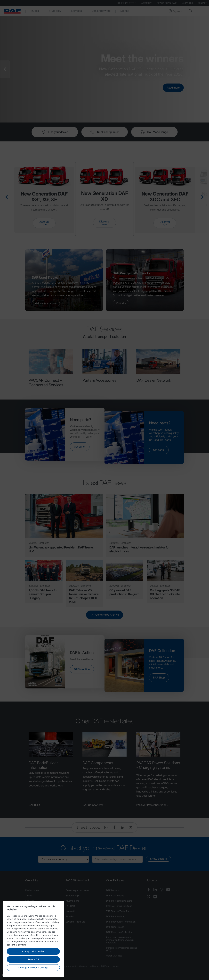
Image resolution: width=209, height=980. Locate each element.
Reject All (33, 976)
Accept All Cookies (33, 968)
